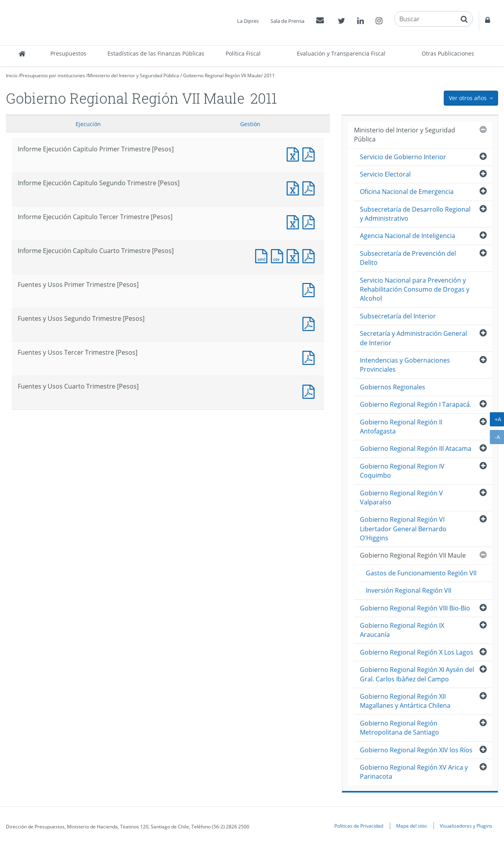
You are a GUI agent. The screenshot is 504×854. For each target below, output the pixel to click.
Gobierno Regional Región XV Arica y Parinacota (414, 772)
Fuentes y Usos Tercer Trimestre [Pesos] (310, 357)
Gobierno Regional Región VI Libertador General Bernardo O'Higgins (403, 529)
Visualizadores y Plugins (466, 826)
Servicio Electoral (385, 174)
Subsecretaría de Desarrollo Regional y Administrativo (415, 214)
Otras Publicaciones (448, 53)
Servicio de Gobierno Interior (403, 157)
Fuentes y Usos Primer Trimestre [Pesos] (310, 289)
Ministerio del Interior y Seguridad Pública (133, 75)
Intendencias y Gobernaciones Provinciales (405, 365)
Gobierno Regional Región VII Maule (222, 75)
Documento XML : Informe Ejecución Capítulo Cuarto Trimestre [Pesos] (263, 255)
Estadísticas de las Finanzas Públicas (156, 53)
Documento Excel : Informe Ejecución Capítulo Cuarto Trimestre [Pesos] (295, 255)
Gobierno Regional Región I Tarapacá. (416, 404)
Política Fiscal (243, 53)
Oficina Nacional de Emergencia (407, 192)
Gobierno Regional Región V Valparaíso (401, 498)
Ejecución (88, 124)
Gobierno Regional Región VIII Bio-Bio (415, 608)
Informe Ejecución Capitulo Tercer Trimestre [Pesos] (295, 221)
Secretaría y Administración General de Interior (413, 338)
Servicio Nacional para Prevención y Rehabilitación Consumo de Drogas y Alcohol (415, 289)
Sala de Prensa (287, 21)
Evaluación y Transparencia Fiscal (341, 53)
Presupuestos (68, 53)
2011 (269, 75)
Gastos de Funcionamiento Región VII (421, 573)
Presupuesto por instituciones (53, 75)
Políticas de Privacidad (359, 826)
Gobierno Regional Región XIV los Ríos (416, 750)
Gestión (250, 124)
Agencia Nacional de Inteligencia (408, 236)
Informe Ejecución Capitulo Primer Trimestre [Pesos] (295, 153)
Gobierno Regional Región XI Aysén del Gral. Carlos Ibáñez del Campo (417, 674)
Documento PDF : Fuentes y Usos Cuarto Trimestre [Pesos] (310, 391)
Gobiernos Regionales (393, 387)
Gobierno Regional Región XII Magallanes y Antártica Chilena (405, 701)
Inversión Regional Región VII (409, 590)
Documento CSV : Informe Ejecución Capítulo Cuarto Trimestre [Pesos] (279, 255)
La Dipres (248, 21)
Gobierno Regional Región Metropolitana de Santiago (399, 728)
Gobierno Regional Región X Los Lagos (417, 652)
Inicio (12, 75)
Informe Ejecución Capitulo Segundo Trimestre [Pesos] (295, 187)
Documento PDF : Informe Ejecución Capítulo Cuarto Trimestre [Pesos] (310, 255)
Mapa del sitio (411, 826)
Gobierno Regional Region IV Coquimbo (402, 471)
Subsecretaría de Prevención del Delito (408, 258)
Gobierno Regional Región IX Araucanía (402, 630)
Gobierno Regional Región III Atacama (416, 448)
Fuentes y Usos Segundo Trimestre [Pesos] (310, 323)
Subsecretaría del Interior (398, 316)
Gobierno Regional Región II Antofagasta (401, 427)
